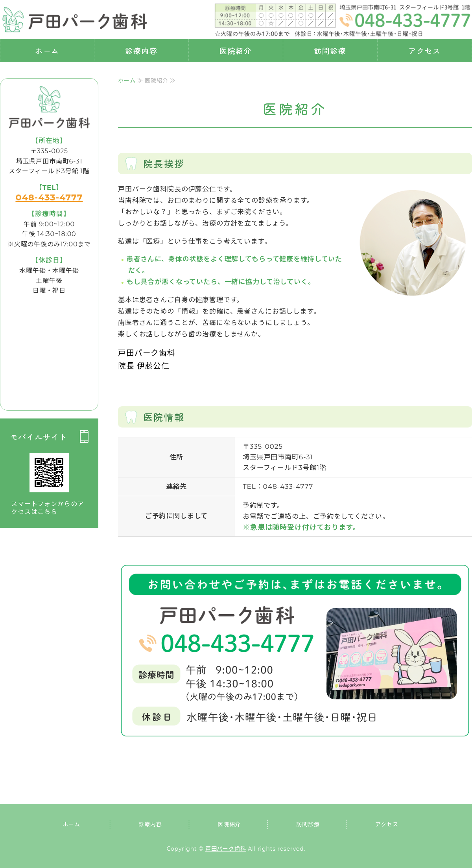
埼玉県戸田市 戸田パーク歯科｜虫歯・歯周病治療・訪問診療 (75, 20)
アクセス (425, 50)
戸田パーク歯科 (226, 849)
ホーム (47, 50)
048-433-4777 (49, 197)
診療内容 (142, 50)
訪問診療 (330, 50)
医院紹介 (236, 50)
